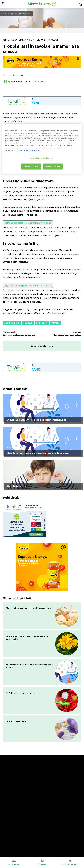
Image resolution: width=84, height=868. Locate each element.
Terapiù (55, 323)
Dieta (31, 40)
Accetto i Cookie (53, 166)
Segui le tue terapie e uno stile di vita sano (28, 223)
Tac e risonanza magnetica (67, 335)
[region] (42, 149)
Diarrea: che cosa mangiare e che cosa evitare (29, 608)
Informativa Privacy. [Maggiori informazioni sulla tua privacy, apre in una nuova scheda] (32, 150)
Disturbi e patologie (48, 40)
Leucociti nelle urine (16, 721)
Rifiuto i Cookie (31, 166)
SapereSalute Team (21, 81)
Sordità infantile (17, 486)
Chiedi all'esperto (16, 414)
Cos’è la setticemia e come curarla (23, 693)
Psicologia (42, 323)
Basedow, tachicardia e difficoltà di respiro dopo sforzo (38, 453)
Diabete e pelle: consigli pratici (19, 335)
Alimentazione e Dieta (19, 14)
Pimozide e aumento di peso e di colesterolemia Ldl (37, 420)
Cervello (28, 323)
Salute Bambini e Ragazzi (19, 480)
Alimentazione (12, 323)
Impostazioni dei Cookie (41, 158)
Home (5, 14)
